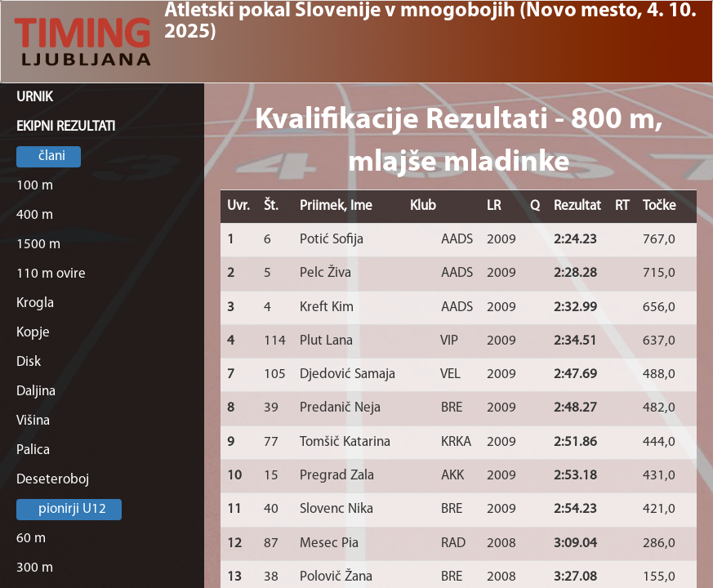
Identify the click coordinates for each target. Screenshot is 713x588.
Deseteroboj (53, 480)
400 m (35, 215)
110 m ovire (51, 274)
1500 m (38, 245)
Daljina (36, 392)
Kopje (33, 333)
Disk (29, 362)
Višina (33, 421)
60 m (31, 539)
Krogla (35, 303)
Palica (33, 450)
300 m (35, 568)
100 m (35, 186)
